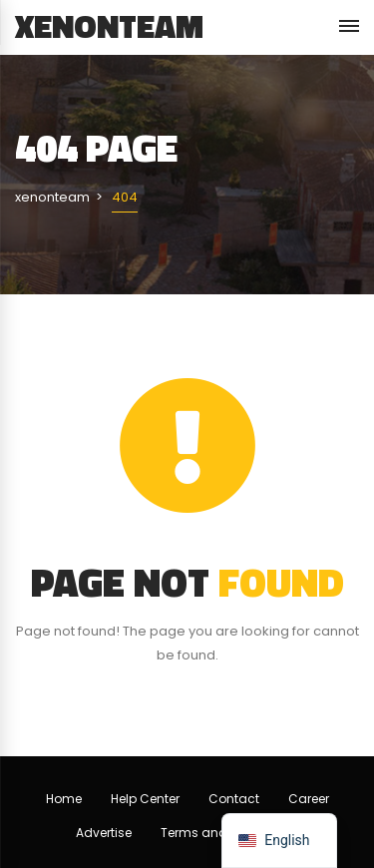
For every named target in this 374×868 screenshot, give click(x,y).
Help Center (145, 799)
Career (309, 799)
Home (64, 799)
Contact (234, 799)
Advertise (104, 833)
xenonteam (109, 26)
